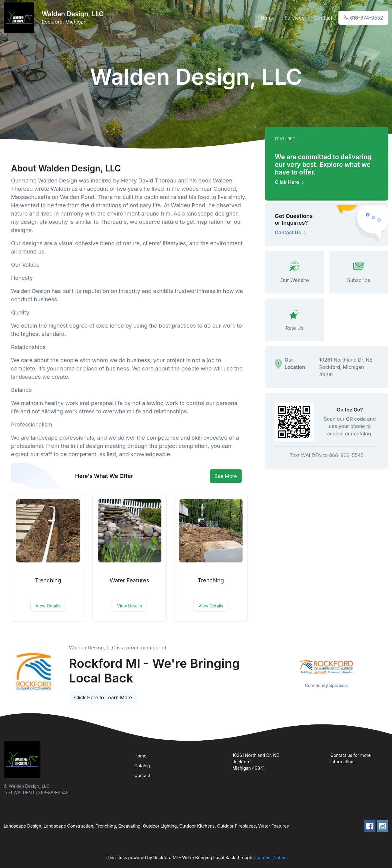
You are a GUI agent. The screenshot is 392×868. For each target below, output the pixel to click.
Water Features (129, 580)
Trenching (48, 580)
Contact (323, 18)
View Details (48, 606)
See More (226, 476)
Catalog (142, 766)
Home (268, 18)
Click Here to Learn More (103, 697)
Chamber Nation (270, 857)
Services (294, 18)
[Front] (20, 18)
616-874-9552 (363, 18)
